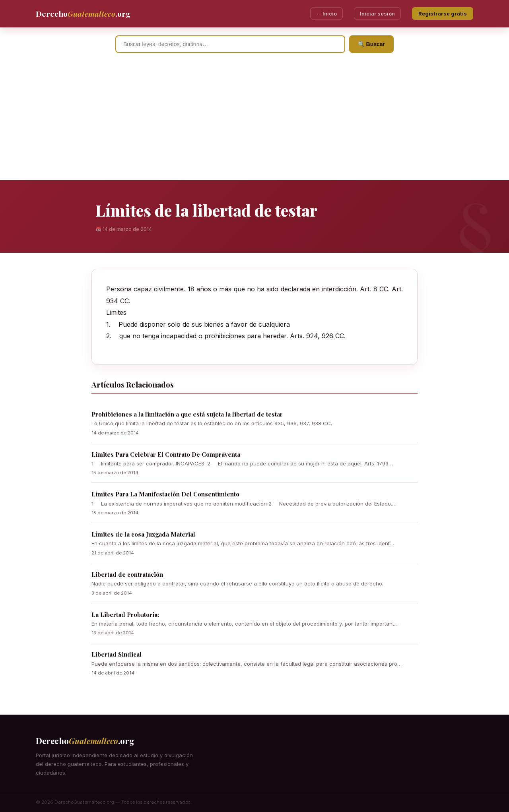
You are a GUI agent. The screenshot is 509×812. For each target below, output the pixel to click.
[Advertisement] (254, 120)
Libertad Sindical (117, 654)
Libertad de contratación (127, 574)
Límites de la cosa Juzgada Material (143, 534)
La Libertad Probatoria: (125, 614)
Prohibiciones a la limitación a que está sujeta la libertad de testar (187, 414)
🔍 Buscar (371, 44)
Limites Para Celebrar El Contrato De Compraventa (166, 454)
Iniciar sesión (377, 14)
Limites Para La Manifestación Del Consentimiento (165, 494)
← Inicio (326, 14)
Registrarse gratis (443, 14)
